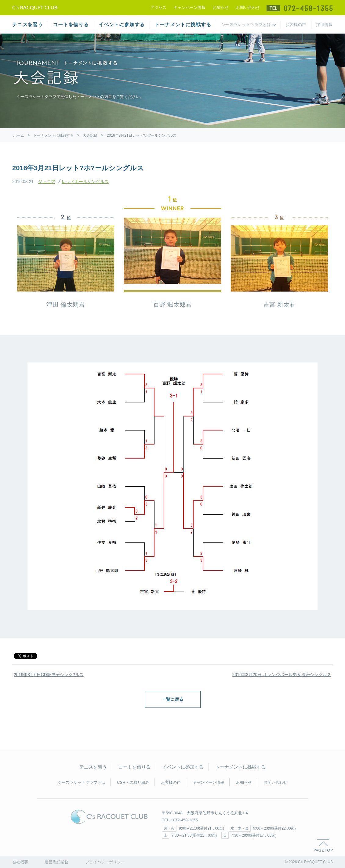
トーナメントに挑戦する (183, 25)
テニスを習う (28, 25)
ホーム (19, 135)
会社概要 (20, 862)
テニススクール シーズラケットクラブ (35, 8)
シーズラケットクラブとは (246, 25)
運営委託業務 (56, 862)
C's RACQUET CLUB (109, 817)
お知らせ (221, 7)
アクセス (158, 7)
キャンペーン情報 (190, 7)
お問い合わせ (248, 7)
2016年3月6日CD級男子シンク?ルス (49, 675)
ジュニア (47, 182)
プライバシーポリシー (105, 862)
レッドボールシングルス (85, 182)
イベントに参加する (122, 25)
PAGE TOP (323, 845)
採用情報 (324, 25)
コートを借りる (71, 25)
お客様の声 (296, 25)
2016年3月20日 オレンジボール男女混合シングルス (282, 675)
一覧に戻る (172, 699)
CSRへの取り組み (133, 782)
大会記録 (90, 135)
